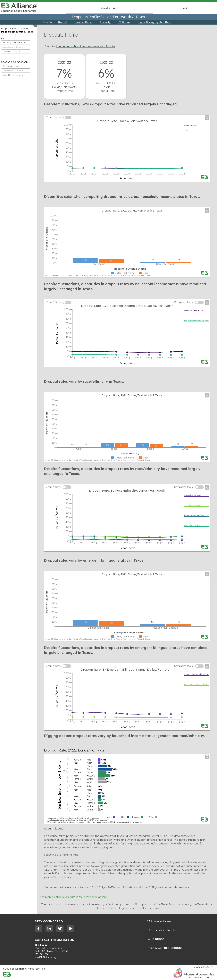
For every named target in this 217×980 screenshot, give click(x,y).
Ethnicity (105, 22)
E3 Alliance (41, 945)
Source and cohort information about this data (85, 46)
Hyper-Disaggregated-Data (155, 22)
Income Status (83, 22)
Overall (62, 22)
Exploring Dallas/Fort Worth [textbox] (16, 43)
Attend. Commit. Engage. (164, 948)
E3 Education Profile (161, 930)
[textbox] (16, 47)
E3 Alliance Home (159, 921)
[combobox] (16, 42)
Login (185, 8)
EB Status (124, 22)
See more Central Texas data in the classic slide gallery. (73, 897)
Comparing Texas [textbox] (11, 66)
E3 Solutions (155, 939)
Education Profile (109, 8)
